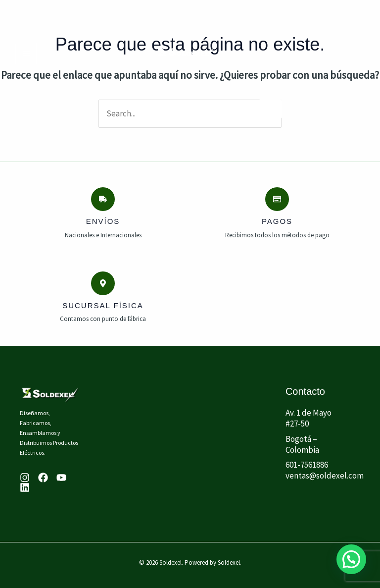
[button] (351, 559)
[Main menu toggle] (26, 53)
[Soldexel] (186, 53)
